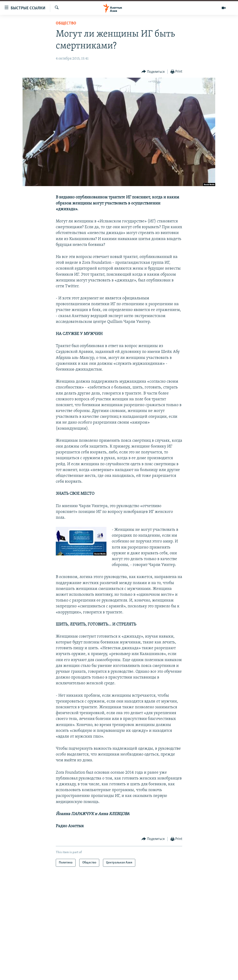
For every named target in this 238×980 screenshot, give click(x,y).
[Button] (153, 72)
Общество (66, 23)
